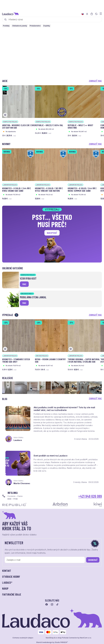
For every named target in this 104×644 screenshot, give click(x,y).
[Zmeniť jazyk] (83, 14)
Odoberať (93, 560)
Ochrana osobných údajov (23, 638)
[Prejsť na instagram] (52, 604)
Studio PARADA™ (61, 642)
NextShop (50, 638)
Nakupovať (52, 233)
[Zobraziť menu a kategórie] (101, 13)
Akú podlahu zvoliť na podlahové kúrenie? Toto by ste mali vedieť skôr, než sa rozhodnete (64, 409)
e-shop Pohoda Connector (66, 638)
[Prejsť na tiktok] (57, 604)
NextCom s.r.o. (86, 638)
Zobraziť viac (95, 81)
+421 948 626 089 (90, 496)
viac (24, 284)
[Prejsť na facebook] (47, 604)
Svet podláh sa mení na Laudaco (51, 456)
